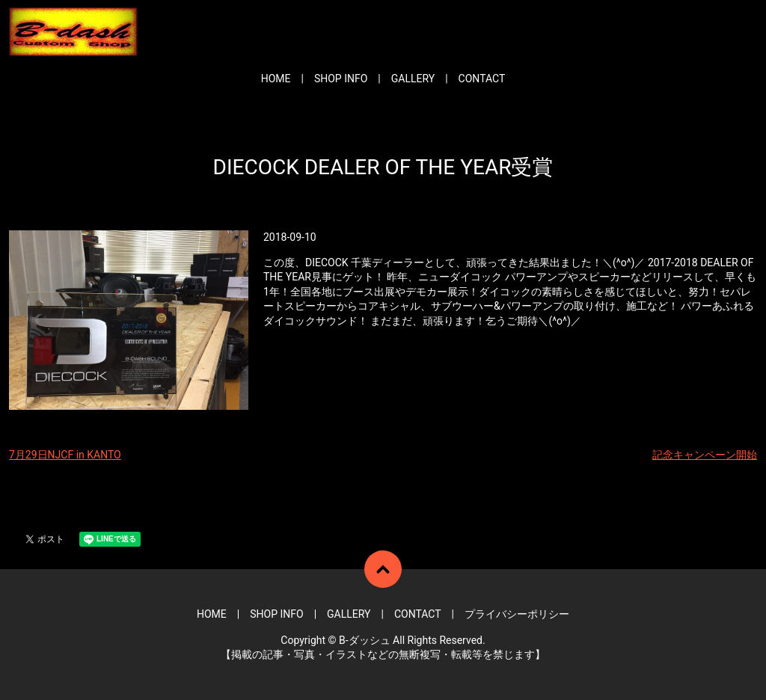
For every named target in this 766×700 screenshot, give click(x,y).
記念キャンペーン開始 (705, 455)
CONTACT (482, 79)
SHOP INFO (341, 79)
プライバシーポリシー (517, 614)
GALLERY (413, 79)
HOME (276, 79)
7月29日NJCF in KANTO (65, 455)
